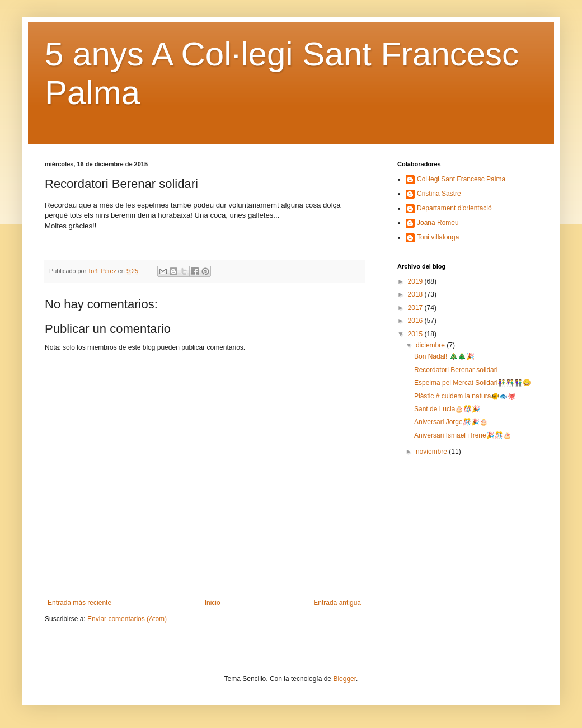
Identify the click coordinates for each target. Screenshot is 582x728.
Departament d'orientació (454, 208)
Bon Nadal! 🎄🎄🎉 (444, 356)
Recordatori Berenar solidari (456, 370)
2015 (416, 334)
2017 (416, 308)
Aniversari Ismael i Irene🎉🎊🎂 (463, 435)
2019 (416, 281)
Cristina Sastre (439, 194)
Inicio (213, 603)
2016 (416, 321)
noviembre (432, 452)
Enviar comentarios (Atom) (127, 619)
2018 (416, 294)
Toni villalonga (438, 237)
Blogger (344, 679)
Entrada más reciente (79, 603)
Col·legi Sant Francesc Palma (461, 179)
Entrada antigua (337, 603)
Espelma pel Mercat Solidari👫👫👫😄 (473, 383)
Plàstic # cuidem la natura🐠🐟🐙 (465, 396)
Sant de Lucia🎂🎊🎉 (447, 409)
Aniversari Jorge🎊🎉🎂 (451, 422)
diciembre (431, 345)
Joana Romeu (438, 223)
